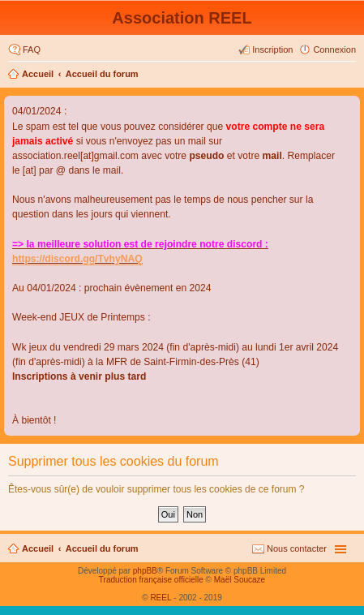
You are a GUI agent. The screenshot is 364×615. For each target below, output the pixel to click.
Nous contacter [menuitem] (297, 548)
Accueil (38, 74)
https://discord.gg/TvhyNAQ (77, 259)
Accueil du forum (102, 74)
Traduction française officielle (151, 580)
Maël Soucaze (240, 580)
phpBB (145, 571)
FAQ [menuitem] (32, 49)
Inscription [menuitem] (272, 49)
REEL (161, 598)
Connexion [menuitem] (334, 49)
